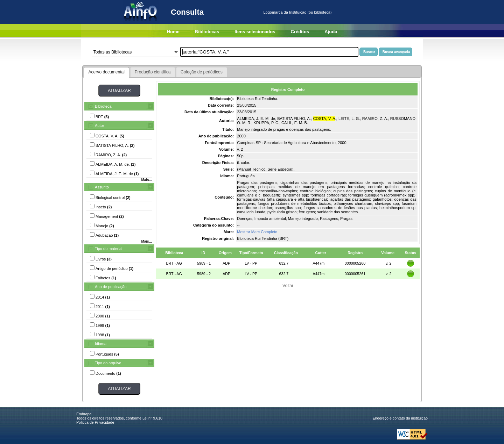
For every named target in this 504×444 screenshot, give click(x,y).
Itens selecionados (255, 32)
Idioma (101, 344)
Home (173, 32)
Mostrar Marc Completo (257, 232)
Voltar (288, 286)
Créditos (300, 32)
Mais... (146, 180)
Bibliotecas (207, 32)
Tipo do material (108, 249)
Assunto (102, 187)
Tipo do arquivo (108, 363)
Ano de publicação (111, 287)
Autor (99, 126)
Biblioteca (103, 106)
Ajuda (331, 32)
